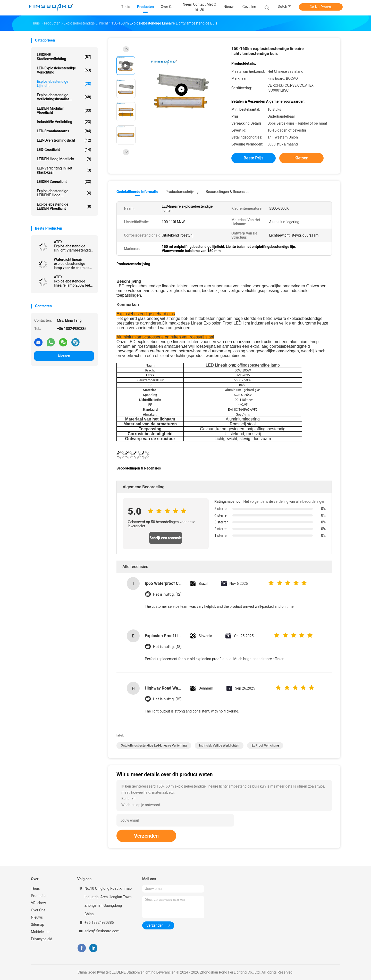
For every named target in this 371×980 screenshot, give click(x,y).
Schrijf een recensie (166, 538)
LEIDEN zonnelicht (64, 182)
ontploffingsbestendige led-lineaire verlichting (154, 746)
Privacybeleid (42, 939)
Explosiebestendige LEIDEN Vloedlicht (64, 206)
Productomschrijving (182, 192)
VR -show (38, 903)
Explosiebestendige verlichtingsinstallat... (64, 97)
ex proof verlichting (265, 746)
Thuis (35, 888)
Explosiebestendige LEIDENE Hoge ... (64, 193)
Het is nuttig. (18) (167, 647)
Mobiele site (41, 932)
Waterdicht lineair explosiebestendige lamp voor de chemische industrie (74, 264)
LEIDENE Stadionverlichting (64, 57)
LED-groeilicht (64, 150)
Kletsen (64, 356)
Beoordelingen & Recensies (228, 192)
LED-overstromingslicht (64, 140)
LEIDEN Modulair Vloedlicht (64, 110)
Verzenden (146, 836)
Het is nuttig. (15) (167, 699)
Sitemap (37, 925)
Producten (39, 896)
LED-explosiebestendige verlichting (64, 70)
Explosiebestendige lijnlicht (64, 84)
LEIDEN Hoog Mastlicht (64, 159)
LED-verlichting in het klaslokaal (64, 170)
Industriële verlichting (64, 122)
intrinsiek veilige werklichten (219, 746)
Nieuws (37, 917)
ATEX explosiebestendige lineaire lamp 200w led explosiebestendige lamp (72, 281)
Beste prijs (254, 158)
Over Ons (38, 910)
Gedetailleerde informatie (137, 192)
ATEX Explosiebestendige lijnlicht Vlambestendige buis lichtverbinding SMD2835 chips (73, 246)
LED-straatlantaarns (64, 131)
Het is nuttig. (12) (167, 594)
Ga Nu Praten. (321, 7)
